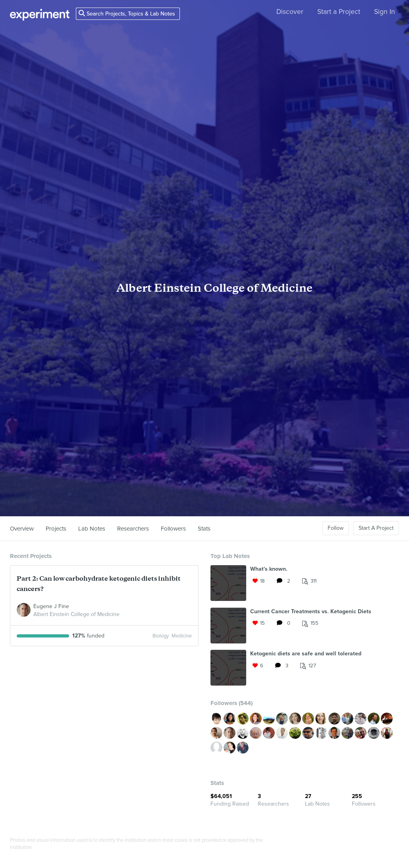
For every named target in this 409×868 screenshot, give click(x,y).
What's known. (269, 569)
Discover (290, 12)
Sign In (385, 12)
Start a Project (339, 12)
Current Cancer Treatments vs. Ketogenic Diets (311, 611)
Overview (22, 529)
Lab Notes (92, 529)
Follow (336, 528)
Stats (204, 529)
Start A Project (376, 528)
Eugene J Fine (51, 606)
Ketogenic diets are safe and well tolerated (306, 654)
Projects (56, 529)
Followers (173, 529)
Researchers (133, 529)
